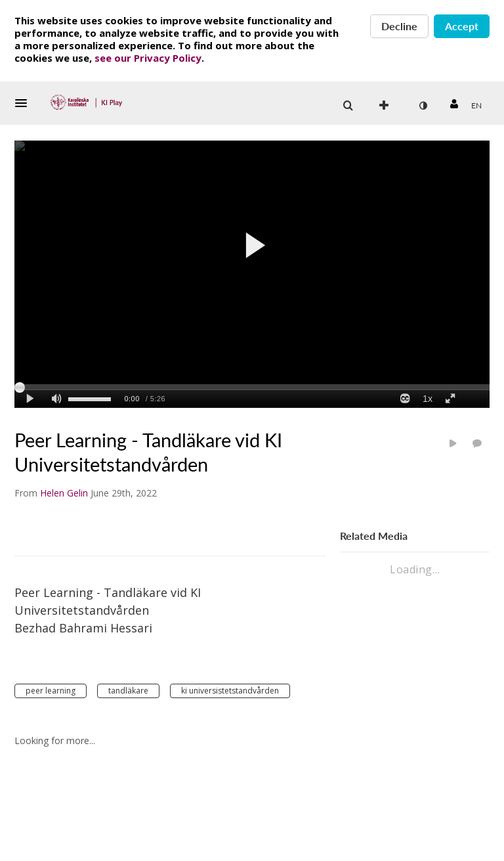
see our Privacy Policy (148, 58)
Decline (399, 26)
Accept (462, 26)
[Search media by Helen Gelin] (64, 493)
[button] (25, 103)
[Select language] (476, 106)
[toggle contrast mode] (423, 106)
